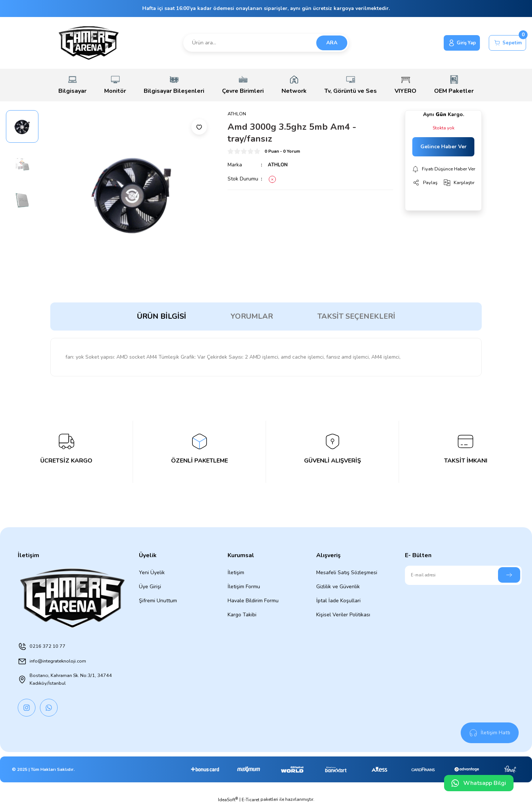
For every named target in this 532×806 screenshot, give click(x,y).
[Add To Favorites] (199, 127)
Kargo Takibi (242, 615)
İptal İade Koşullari (338, 601)
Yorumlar (252, 316)
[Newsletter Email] (463, 575)
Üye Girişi (150, 587)
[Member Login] (454, 43)
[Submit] (509, 575)
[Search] (266, 43)
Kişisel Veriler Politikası (343, 615)
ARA (332, 43)
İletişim (236, 573)
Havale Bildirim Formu (253, 601)
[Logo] (88, 43)
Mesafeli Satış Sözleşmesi (347, 573)
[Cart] (505, 43)
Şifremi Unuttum (158, 601)
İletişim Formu (244, 587)
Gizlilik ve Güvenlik (338, 587)
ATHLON (279, 165)
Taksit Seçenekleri (356, 316)
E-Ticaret (250, 801)
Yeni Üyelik (152, 573)
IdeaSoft (228, 801)
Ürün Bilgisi (162, 316)
